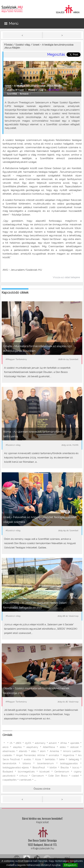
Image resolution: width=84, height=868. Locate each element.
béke (62, 759)
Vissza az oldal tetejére (66, 277)
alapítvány (32, 747)
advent (53, 743)
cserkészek (25, 780)
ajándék (75, 743)
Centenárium (62, 772)
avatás (27, 759)
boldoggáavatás (69, 764)
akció (5, 747)
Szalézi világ (23, 45)
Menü (11, 23)
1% (11, 743)
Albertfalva (49, 747)
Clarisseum (38, 776)
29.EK (28, 743)
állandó (23, 751)
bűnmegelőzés (26, 772)
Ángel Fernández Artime (30, 755)
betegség (74, 759)
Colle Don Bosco (58, 776)
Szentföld (12, 94)
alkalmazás (9, 751)
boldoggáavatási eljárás (16, 768)
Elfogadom (70, 865)
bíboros (27, 764)
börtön (53, 768)
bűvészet (44, 772)
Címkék (7, 735)
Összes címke (42, 789)
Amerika (54, 751)
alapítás (17, 747)
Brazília (65, 768)
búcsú (76, 768)
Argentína (69, 755)
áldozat (75, 747)
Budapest (8, 772)
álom (43, 751)
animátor (54, 755)
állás (34, 751)
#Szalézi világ (36, 90)
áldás (63, 747)
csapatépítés (10, 780)
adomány (40, 743)
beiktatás (50, 759)
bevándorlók (9, 764)
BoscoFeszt (39, 768)
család (75, 776)
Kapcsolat (42, 822)
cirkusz (23, 776)
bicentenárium (46, 764)
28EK (19, 743)
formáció (24, 94)
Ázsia (38, 759)
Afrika (64, 743)
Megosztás (56, 54)
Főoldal (8, 45)
